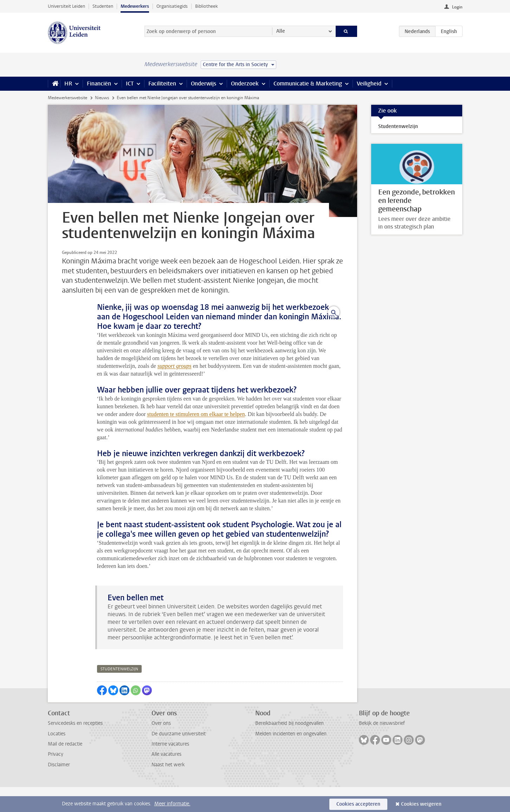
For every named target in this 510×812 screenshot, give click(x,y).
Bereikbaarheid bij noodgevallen (289, 748)
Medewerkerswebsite (67, 98)
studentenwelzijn (119, 694)
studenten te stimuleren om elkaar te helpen (196, 439)
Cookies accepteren (358, 804)
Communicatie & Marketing (308, 84)
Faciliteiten (162, 84)
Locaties (57, 759)
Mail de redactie (65, 769)
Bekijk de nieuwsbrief (382, 748)
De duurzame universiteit (179, 759)
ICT (130, 84)
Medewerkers (135, 6)
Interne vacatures (170, 769)
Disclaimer (59, 790)
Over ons (161, 748)
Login (457, 7)
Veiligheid (369, 84)
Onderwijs (204, 84)
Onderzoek (245, 84)
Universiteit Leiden (66, 6)
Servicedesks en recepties (75, 748)
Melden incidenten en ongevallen (291, 759)
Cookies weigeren (421, 804)
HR (68, 84)
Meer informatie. (172, 804)
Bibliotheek (206, 6)
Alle (281, 31)
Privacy (56, 779)
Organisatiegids (172, 6)
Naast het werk (168, 790)
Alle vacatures (166, 779)
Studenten (103, 6)
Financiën (99, 84)
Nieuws (102, 98)
